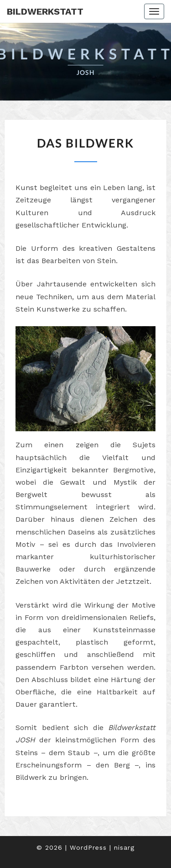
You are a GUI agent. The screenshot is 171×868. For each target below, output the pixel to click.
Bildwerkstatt (45, 11)
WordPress (88, 847)
